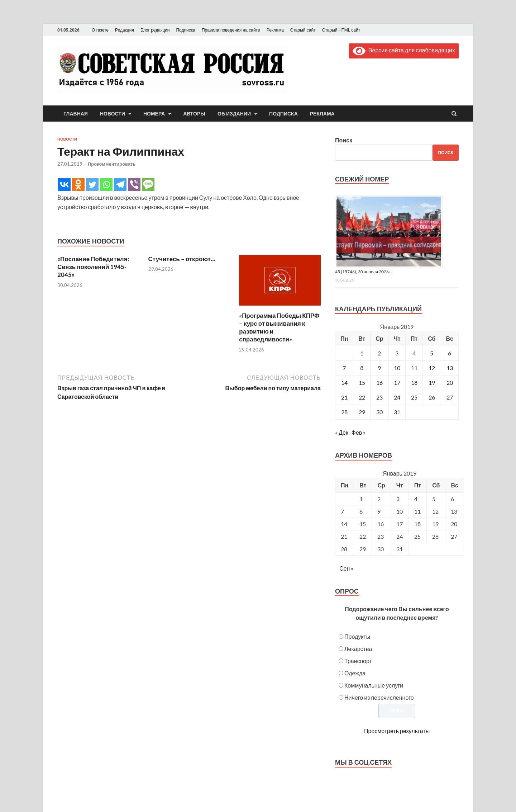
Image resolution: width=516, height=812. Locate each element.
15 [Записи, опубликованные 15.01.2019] (362, 383)
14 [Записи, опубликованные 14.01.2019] (344, 383)
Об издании (234, 114)
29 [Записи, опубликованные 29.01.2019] (362, 412)
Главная (76, 114)
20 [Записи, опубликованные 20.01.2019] (450, 383)
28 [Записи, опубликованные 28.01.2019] (344, 412)
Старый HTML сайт (341, 30)
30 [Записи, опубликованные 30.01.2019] (379, 412)
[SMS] (148, 185)
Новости (113, 114)
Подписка (185, 30)
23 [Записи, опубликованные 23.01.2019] (379, 397)
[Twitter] (92, 185)
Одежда (355, 673)
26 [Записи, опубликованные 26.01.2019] (432, 397)
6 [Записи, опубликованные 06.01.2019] (450, 353)
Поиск (344, 140)
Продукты (357, 636)
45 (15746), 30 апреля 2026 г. (364, 272)
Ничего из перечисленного (379, 697)
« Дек (342, 432)
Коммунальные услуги (374, 685)
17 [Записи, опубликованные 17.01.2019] (397, 383)
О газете (100, 30)
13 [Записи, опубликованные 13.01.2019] (450, 368)
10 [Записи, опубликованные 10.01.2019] (397, 368)
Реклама (275, 30)
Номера (154, 114)
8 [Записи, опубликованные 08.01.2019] (362, 368)
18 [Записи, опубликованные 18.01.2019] (414, 383)
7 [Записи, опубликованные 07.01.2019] (344, 368)
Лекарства (358, 649)
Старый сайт (303, 30)
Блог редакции (155, 30)
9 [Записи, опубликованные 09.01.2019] (379, 368)
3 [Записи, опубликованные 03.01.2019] (397, 353)
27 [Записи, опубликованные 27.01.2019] (450, 397)
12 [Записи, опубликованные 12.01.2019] (432, 368)
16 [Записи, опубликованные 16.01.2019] (379, 383)
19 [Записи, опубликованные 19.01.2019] (432, 383)
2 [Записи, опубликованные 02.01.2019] (379, 353)
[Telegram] (120, 185)
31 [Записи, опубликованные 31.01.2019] (397, 412)
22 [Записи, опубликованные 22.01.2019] (362, 397)
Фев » (359, 432)
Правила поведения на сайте (231, 30)
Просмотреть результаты (397, 731)
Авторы (194, 114)
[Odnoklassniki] (78, 185)
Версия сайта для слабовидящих (404, 50)
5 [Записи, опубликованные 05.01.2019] (432, 353)
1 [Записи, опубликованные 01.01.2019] (362, 353)
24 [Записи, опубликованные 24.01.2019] (397, 397)
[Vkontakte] (64, 185)
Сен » (346, 568)
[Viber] (134, 185)
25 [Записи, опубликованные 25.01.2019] (414, 397)
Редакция (125, 30)
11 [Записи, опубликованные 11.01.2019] (414, 368)
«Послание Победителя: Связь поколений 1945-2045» (93, 267)
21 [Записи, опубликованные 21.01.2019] (344, 397)
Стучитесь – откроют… (182, 259)
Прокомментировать (112, 164)
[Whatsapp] (106, 185)
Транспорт (358, 661)
